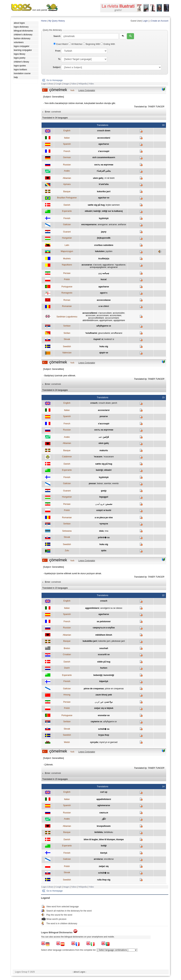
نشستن (109, 504)
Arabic (67, 171)
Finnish (67, 218)
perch (114, 403)
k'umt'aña (104, 184)
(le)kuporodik (104, 238)
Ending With (108, 44)
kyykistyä (104, 218)
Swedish (67, 346)
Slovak (67, 339)
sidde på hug (104, 662)
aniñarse (122, 225)
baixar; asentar (104, 483)
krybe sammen (113, 205)
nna (106, 531)
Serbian (67, 326)
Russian (67, 165)
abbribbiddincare (90, 320)
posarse (104, 416)
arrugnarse (112, 267)
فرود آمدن (100, 504)
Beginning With (92, 44)
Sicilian (67, 333)
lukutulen (100, 251)
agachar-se (104, 198)
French (67, 151)
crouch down (104, 131)
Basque (67, 192)
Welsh (67, 742)
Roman (67, 300)
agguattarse (108, 265)
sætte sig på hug (96, 205)
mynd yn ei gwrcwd (108, 742)
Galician (67, 225)
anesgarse (103, 225)
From (58, 51)
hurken (104, 668)
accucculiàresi (90, 313)
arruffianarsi (117, 333)
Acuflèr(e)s (104, 259)
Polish (67, 279)
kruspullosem (104, 826)
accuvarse (87, 265)
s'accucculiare (105, 313)
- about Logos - (79, 972)
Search (57, 36)
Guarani (67, 232)
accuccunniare (112, 318)
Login (145, 21)
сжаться (104, 813)
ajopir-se (104, 353)
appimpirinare (106, 320)
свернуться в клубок (104, 628)
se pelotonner (104, 622)
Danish (67, 205)
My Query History (57, 21)
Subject (57, 67)
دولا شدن (109, 702)
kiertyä (104, 853)
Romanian (67, 306)
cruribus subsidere (104, 245)
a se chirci (104, 306)
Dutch (67, 668)
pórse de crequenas (94, 689)
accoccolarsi (104, 138)
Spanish (67, 144)
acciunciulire (119, 313)
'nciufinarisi (91, 333)
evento (115, 483)
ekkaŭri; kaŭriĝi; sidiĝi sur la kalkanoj (104, 211)
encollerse (109, 859)
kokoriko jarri (104, 192)
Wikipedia (83, 84)
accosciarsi (104, 410)
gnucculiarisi (104, 333)
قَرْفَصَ (106, 437)
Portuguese (67, 287)
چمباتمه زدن (104, 273)
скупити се (96, 722)
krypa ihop (104, 735)
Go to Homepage (55, 80)
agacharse (104, 144)
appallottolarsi (104, 799)
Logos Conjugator (87, 90)
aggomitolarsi (92, 608)
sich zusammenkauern (104, 157)
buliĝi (104, 846)
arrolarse (98, 859)
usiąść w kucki (104, 510)
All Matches (76, 44)
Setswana (67, 531)
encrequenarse (89, 225)
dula (101, 531)
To (59, 59)
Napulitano (67, 265)
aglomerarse (104, 805)
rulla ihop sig (104, 880)
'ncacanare (109, 457)
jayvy (104, 232)
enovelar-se (104, 715)
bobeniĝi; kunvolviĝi (104, 675)
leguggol (104, 497)
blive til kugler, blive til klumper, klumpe (104, 839)
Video (91, 84)
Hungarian (67, 238)
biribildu (99, 832)
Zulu (67, 551)
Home (44, 21)
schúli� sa (104, 729)
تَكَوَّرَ (104, 819)
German (67, 157)
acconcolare (116, 315)
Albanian (67, 178)
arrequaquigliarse (98, 267)
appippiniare (119, 320)
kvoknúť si (109, 339)
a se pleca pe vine (104, 518)
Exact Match (61, 44)
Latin (67, 245)
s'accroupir (104, 151)
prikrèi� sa (104, 537)
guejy (104, 491)
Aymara (67, 184)
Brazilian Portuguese (67, 198)
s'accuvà (97, 265)
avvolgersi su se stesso (111, 608)
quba (104, 551)
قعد (100, 437)
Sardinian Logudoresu (67, 317)
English (67, 131)
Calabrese (67, 457)
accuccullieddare (96, 318)
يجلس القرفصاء (104, 171)
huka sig (104, 346)
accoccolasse (104, 300)
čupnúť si (98, 339)
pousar (92, 483)
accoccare (91, 315)
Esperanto (67, 211)
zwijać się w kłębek (104, 708)
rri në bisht (109, 178)
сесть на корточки (104, 165)
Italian (67, 138)
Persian (67, 273)
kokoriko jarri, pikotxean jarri (111, 641)
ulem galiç (98, 178)
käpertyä (104, 681)
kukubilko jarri (90, 641)
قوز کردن (99, 702)
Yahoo (74, 84)
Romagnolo (67, 293)
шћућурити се (104, 326)
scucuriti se (104, 655)
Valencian (67, 353)
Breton (67, 648)
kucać (104, 279)
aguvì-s (104, 293)
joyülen (109, 251)
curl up (104, 792)
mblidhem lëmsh (104, 635)
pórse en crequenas (114, 689)
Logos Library (47, 84)
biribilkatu (108, 832)
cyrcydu (94, 742)
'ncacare (98, 457)
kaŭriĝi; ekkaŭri (104, 470)
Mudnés (67, 259)
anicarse (113, 225)
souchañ (104, 648)
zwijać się (104, 866)
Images (66, 84)
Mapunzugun (67, 251)
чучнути (104, 524)
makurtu (104, 450)
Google (58, 84)
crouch (94, 403)
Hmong (67, 695)
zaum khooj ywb (104, 695)
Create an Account (160, 21)
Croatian (67, 655)
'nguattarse (120, 265)
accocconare (103, 315)
